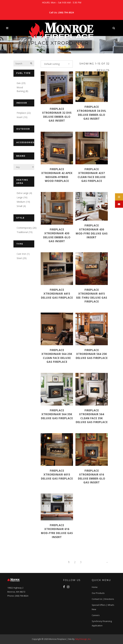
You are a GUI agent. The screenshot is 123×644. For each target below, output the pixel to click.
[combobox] (57, 64)
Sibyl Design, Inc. (83, 639)
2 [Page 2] (75, 562)
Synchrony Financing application (102, 623)
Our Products (98, 593)
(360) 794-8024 (66, 12)
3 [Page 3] (81, 562)
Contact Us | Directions (103, 599)
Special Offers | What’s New (103, 607)
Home (95, 587)
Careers (96, 615)
